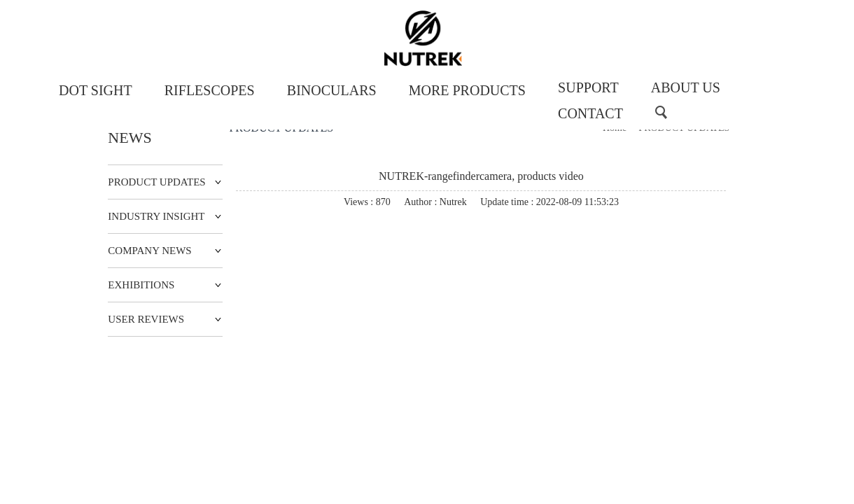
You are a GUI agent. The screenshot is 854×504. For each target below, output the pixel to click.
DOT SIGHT (96, 90)
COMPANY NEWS (149, 251)
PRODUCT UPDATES (156, 182)
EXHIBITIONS (141, 285)
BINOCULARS (332, 90)
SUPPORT (588, 87)
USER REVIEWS (146, 319)
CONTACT (590, 113)
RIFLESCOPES (210, 90)
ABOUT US (686, 87)
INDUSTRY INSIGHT (156, 216)
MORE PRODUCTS (467, 90)
